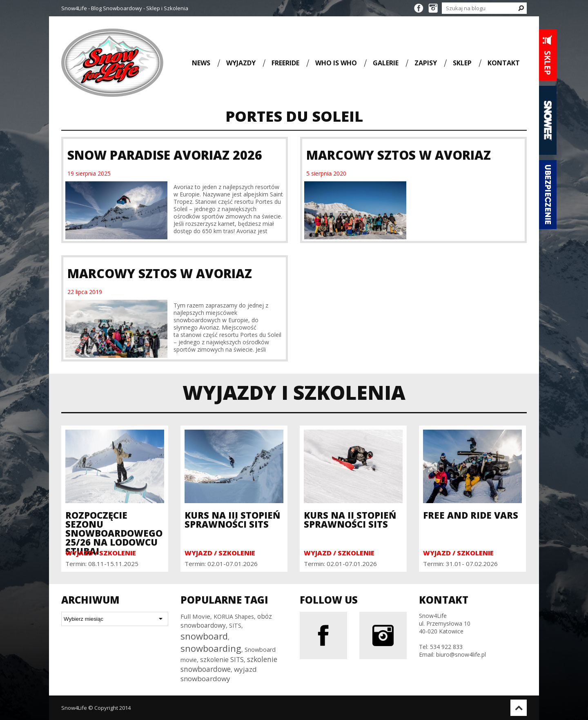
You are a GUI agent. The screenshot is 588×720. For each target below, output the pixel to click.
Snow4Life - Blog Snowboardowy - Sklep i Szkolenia (125, 8)
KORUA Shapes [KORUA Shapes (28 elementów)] (234, 616)
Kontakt (504, 63)
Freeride (285, 63)
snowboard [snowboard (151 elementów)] (204, 636)
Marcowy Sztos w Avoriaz (399, 155)
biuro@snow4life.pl (461, 654)
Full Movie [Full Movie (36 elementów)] (195, 616)
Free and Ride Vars (471, 515)
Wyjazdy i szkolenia (294, 392)
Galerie (386, 63)
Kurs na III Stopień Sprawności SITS (232, 519)
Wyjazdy (241, 63)
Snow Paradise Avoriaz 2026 (165, 155)
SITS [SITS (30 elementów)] (235, 625)
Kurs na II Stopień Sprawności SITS (350, 519)
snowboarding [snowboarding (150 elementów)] (211, 648)
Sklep (462, 63)
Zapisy (426, 63)
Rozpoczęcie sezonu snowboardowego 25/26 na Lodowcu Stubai (114, 533)
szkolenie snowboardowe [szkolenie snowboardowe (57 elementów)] (229, 664)
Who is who (336, 63)
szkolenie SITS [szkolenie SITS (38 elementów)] (222, 660)
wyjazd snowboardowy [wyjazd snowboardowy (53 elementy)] (219, 674)
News (201, 63)
